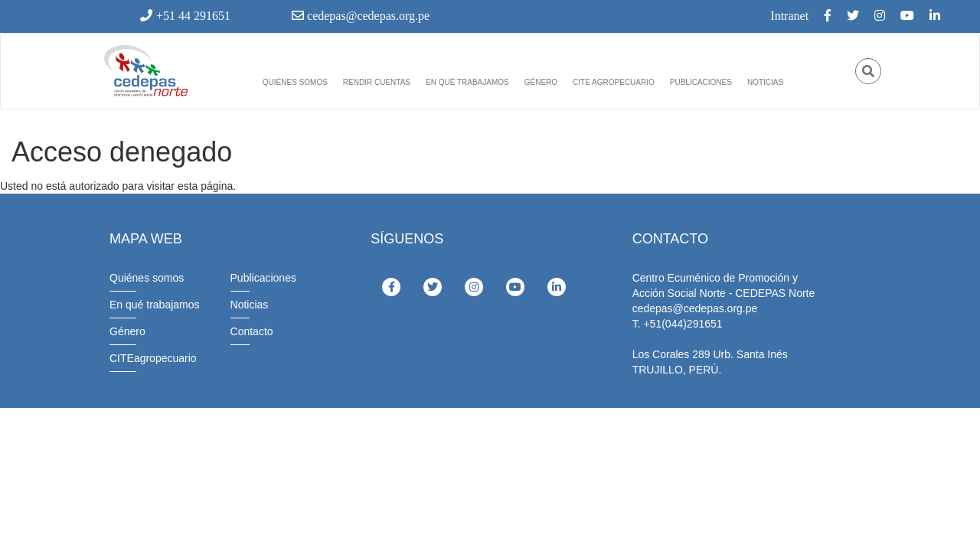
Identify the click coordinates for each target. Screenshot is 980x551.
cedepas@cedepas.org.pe (361, 16)
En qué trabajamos (467, 82)
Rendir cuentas (377, 82)
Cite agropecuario (614, 82)
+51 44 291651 (185, 16)
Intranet (789, 16)
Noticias (765, 82)
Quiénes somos (295, 82)
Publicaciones (701, 82)
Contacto (252, 331)
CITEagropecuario (153, 358)
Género (541, 82)
